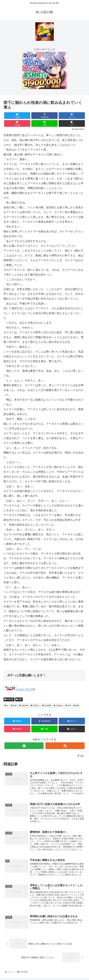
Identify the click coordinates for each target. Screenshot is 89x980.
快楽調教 (47, 706)
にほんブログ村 (19, 689)
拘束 (68, 706)
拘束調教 (9, 699)
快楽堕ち (35, 706)
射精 (14, 706)
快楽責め (58, 706)
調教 (19, 699)
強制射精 (24, 706)
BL (7, 706)
